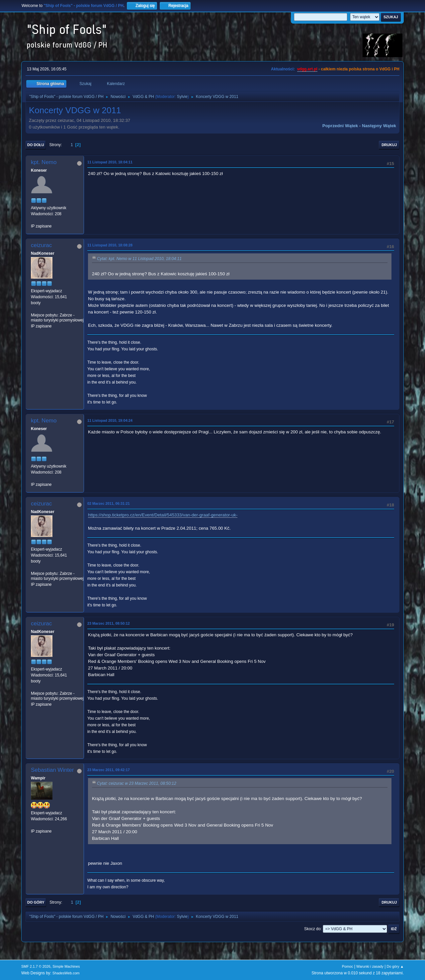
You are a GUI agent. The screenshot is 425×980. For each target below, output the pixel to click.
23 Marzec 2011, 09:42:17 (109, 770)
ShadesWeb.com (66, 973)
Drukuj (389, 145)
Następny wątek (379, 126)
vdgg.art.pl (307, 69)
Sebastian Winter (52, 770)
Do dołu (36, 145)
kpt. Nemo (44, 162)
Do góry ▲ (395, 966)
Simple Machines (66, 966)
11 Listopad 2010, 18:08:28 (110, 245)
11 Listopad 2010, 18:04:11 (110, 162)
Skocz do (312, 929)
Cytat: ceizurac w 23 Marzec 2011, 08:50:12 (137, 783)
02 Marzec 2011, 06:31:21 (109, 503)
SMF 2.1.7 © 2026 (36, 966)
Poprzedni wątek (340, 126)
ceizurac (41, 245)
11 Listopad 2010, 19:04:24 (110, 420)
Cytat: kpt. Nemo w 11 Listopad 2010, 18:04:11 (139, 259)
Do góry (36, 902)
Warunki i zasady (370, 966)
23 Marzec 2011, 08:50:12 (109, 623)
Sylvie (182, 97)
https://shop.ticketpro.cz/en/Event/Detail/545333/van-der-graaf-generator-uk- (163, 515)
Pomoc (348, 966)
